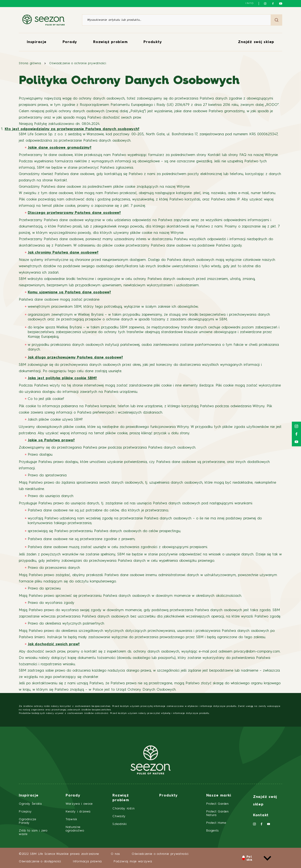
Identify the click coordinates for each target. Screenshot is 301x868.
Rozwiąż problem (110, 42)
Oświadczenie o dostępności (40, 862)
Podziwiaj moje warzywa (133, 862)
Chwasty (119, 816)
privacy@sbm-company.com (257, 652)
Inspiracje (37, 42)
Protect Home (216, 823)
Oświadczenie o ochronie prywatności (78, 63)
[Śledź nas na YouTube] (281, 4)
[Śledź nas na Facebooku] (273, 4)
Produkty (153, 42)
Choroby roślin (123, 809)
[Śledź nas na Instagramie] (265, 4)
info (250, 3)
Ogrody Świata (30, 804)
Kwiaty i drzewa (78, 812)
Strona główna (30, 63)
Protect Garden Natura (218, 813)
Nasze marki (219, 796)
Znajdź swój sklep (256, 42)
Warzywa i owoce (79, 804)
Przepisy (25, 812)
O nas (115, 854)
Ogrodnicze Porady (28, 821)
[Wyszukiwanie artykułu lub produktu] (176, 20)
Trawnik (71, 819)
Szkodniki (119, 824)
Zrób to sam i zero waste (33, 832)
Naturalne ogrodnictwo (75, 829)
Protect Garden (218, 804)
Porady (70, 42)
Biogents (212, 831)
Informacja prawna (87, 862)
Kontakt (261, 815)
